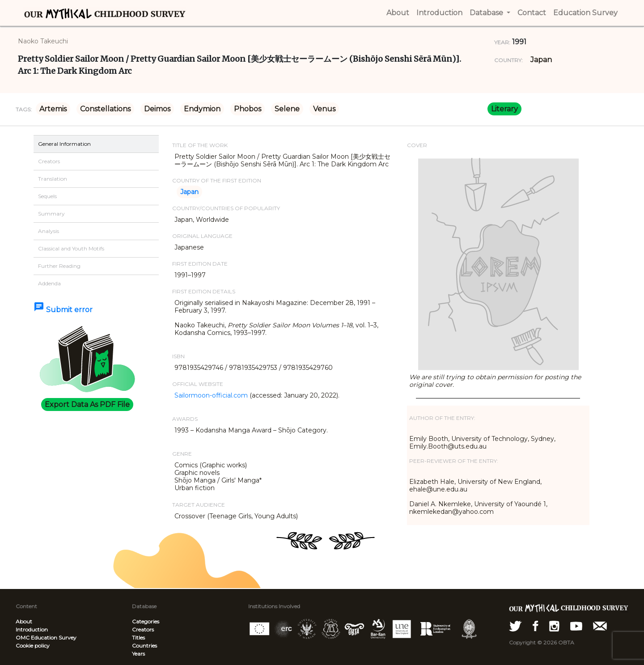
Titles (138, 637)
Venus (324, 109)
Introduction (32, 629)
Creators (143, 629)
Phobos (248, 109)
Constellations (105, 109)
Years (138, 654)
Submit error (63, 310)
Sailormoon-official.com (211, 395)
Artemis (53, 109)
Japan (541, 60)
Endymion (202, 109)
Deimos (157, 109)
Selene (287, 109)
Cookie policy (33, 646)
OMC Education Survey (46, 637)
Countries (144, 646)
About (24, 621)
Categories (146, 621)
